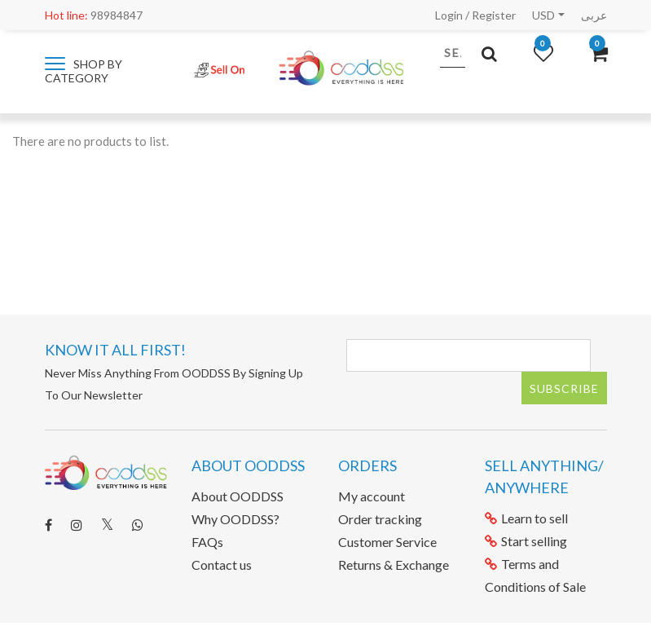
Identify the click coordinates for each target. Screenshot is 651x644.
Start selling (526, 541)
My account (372, 496)
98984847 (94, 15)
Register (494, 15)
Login (449, 15)
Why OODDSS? (235, 519)
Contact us (222, 565)
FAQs (207, 542)
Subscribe (564, 388)
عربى (594, 15)
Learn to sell (526, 518)
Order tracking (380, 519)
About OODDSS (238, 496)
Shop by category (84, 71)
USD (543, 15)
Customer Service (387, 542)
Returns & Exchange (394, 565)
